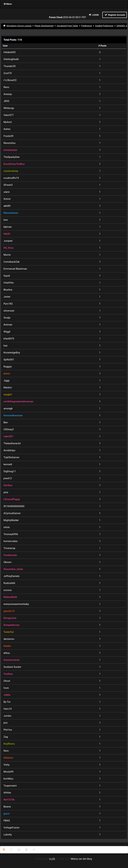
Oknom (7, 562)
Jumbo (7, 716)
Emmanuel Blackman (15, 269)
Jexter (7, 297)
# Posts (102, 46)
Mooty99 (8, 772)
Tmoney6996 (11, 534)
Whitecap (9, 108)
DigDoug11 (10, 471)
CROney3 (9, 429)
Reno (6, 87)
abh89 (7, 206)
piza (6, 492)
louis (6, 688)
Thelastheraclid (12, 443)
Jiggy (6, 381)
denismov (9, 639)
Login (94, 15)
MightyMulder (11, 520)
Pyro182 (8, 304)
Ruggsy (8, 367)
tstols (7, 527)
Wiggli (7, 332)
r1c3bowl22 (10, 80)
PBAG (7, 821)
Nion (6, 751)
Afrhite (7, 793)
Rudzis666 (9, 583)
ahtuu (7, 653)
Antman (8, 325)
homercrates (10, 541)
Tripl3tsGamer (11, 457)
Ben (6, 422)
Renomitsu (9, 143)
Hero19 (8, 709)
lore (6, 220)
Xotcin (7, 199)
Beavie (7, 807)
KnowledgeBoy (12, 353)
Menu (8, 4)
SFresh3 (8, 185)
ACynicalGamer (12, 513)
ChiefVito (9, 283)
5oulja (7, 318)
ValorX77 (9, 115)
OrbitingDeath (11, 59)
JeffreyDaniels (11, 576)
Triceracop (9, 548)
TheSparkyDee (11, 157)
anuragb (8, 408)
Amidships (9, 450)
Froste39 (8, 136)
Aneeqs (8, 94)
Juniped (8, 241)
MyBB (52, 859)
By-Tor (7, 702)
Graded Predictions (104, 26)
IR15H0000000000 (14, 506)
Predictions (87, 26)
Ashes (7, 129)
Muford (8, 122)
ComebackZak (11, 262)
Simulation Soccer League (19, 26)
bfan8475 (9, 339)
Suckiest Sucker (12, 667)
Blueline (8, 290)
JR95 (6, 101)
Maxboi (8, 388)
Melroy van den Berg (81, 859)
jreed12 (8, 478)
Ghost (7, 681)
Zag (6, 737)
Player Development (44, 26)
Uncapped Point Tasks (67, 26)
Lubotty (8, 835)
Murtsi (7, 255)
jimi (5, 723)
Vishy (6, 765)
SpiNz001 (9, 360)
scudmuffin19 (11, 178)
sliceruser (9, 311)
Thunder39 (9, 66)
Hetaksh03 (9, 52)
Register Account (115, 15)
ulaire (7, 192)
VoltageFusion (11, 828)
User (5, 46)
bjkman (8, 227)
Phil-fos (8, 730)
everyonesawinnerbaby (16, 604)
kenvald (8, 464)
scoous (8, 590)
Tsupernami (10, 786)
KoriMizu (8, 779)
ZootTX (8, 73)
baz (5, 346)
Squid (7, 276)
